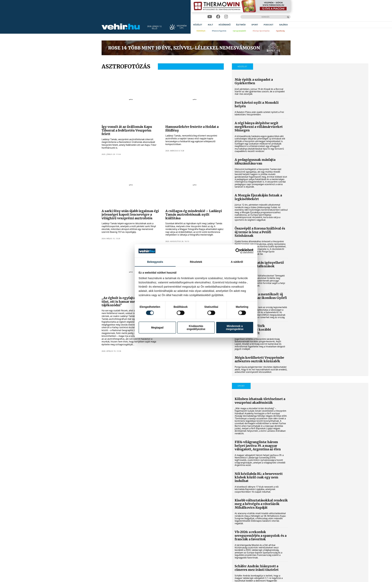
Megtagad (157, 327)
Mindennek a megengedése (235, 327)
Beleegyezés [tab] (155, 262)
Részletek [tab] (196, 262)
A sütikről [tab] (237, 262)
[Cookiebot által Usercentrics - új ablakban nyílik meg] (242, 251)
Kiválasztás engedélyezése (196, 327)
